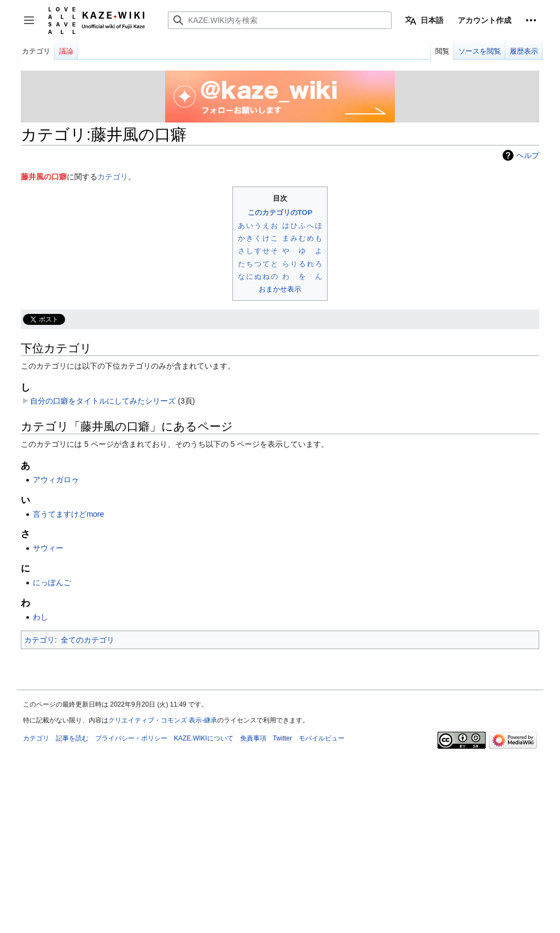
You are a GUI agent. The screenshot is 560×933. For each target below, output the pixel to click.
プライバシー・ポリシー (131, 738)
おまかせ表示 (280, 289)
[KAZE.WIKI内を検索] (280, 20)
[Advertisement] (280, 829)
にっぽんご (52, 582)
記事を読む (72, 738)
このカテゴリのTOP (280, 212)
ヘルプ (528, 155)
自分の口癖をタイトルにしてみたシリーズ (103, 401)
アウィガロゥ (56, 480)
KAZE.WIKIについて (204, 738)
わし (40, 617)
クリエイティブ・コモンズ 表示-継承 (163, 720)
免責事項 (253, 738)
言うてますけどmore (68, 514)
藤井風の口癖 (44, 177)
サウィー (48, 548)
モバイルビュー (322, 738)
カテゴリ (113, 177)
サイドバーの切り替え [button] (33, 25)
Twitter (282, 738)
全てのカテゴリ (87, 640)
